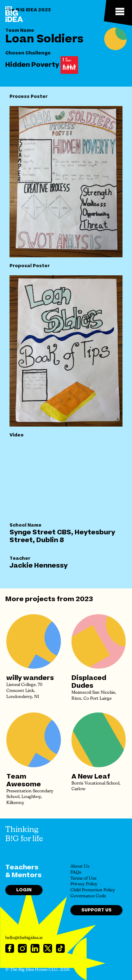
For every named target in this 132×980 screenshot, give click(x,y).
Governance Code (88, 896)
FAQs (76, 873)
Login (24, 890)
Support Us (96, 910)
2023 (84, 599)
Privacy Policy (84, 884)
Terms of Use (83, 879)
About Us (80, 867)
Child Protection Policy (93, 890)
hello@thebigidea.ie (24, 938)
